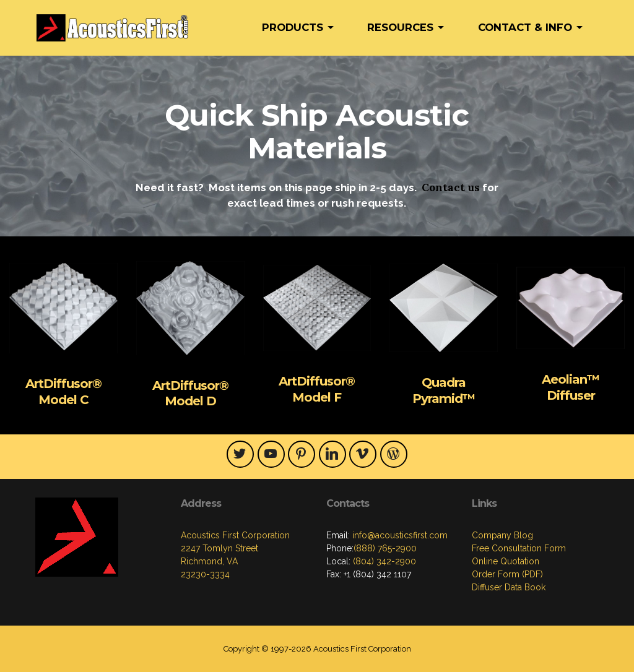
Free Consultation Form (519, 548)
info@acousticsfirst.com (399, 535)
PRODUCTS (293, 27)
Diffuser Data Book (509, 587)
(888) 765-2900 (385, 548)
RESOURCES (400, 27)
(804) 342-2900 (383, 561)
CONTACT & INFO (525, 27)
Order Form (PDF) (507, 574)
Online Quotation (506, 561)
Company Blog (502, 535)
